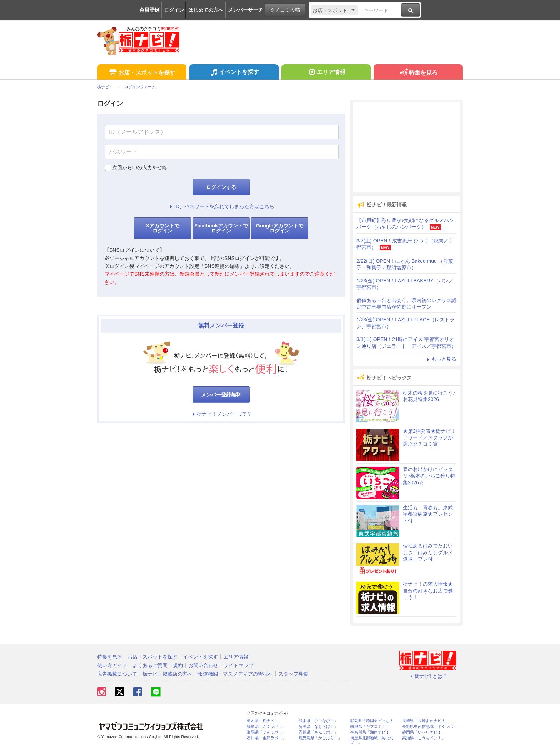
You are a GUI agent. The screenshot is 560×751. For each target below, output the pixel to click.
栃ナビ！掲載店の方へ (167, 674)
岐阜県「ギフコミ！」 (370, 727)
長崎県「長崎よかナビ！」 (426, 721)
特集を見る (418, 73)
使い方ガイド (112, 665)
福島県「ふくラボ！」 (266, 727)
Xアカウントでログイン (162, 228)
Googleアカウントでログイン (280, 228)
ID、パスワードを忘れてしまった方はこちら (221, 206)
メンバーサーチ (245, 10)
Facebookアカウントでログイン (221, 228)
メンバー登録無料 (221, 395)
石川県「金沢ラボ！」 (266, 738)
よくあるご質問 (150, 665)
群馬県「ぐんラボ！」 (266, 732)
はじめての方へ (206, 10)
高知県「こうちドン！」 (424, 738)
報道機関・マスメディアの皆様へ (235, 674)
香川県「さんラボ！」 (318, 732)
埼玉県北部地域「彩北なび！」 (372, 740)
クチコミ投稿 (285, 10)
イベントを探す (234, 73)
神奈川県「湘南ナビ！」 (372, 732)
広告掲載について (117, 674)
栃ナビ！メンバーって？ (221, 414)
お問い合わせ (203, 665)
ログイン (174, 10)
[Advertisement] (406, 147)
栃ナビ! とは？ (428, 676)
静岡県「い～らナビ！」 (424, 732)
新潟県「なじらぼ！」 (318, 727)
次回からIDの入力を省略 (140, 167)
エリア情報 (326, 73)
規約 (178, 665)
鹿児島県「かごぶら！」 (320, 738)
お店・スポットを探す (142, 73)
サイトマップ (239, 665)
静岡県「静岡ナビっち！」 (374, 721)
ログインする (221, 187)
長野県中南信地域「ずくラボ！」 (432, 727)
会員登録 (149, 10)
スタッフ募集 (293, 674)
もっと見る (441, 359)
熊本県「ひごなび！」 (318, 721)
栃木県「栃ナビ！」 (264, 721)
